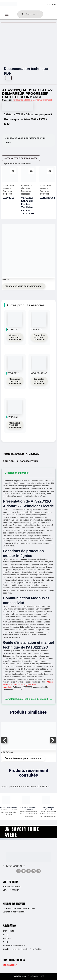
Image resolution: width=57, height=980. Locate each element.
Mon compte (9, 931)
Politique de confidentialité (14, 946)
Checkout (7, 938)
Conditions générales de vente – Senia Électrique (23, 949)
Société (6, 942)
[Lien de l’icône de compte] (52, 4)
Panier (6, 935)
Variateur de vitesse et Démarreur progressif (32, 100)
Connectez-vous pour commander (24, 286)
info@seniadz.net (10, 965)
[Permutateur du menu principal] (7, 14)
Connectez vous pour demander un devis (25, 140)
